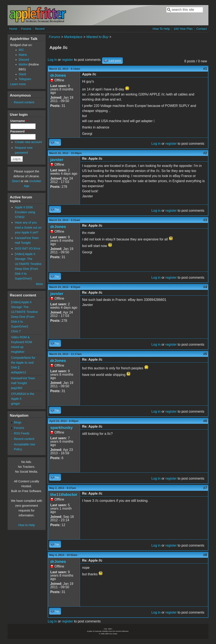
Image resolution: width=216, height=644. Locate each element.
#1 (205, 69)
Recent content (24, 102)
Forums (26, 29)
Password (19, 131)
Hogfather (18, 352)
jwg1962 (17, 388)
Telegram (25, 79)
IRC (21, 50)
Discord (24, 60)
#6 (205, 421)
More (39, 284)
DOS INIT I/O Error (28, 248)
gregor (16, 404)
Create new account (28, 142)
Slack (22, 74)
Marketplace (73, 37)
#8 (205, 555)
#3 (205, 220)
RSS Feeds (22, 433)
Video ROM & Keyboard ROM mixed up (22, 342)
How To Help (161, 29)
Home (13, 29)
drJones (58, 75)
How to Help (27, 525)
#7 (205, 488)
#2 (205, 153)
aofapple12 (19, 372)
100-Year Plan (183, 29)
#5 (205, 354)
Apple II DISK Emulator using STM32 (25, 212)
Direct (16, 181)
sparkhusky (61, 428)
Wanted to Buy (97, 37)
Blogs (18, 422)
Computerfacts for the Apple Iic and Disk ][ (23, 363)
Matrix (23, 55)
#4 (205, 287)
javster (57, 160)
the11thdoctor (64, 495)
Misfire (23, 64)
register (67, 60)
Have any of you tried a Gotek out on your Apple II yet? (28, 227)
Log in (52, 60)
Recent (40, 29)
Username (19, 121)
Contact (202, 29)
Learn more (18, 84)
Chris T (16, 331)
